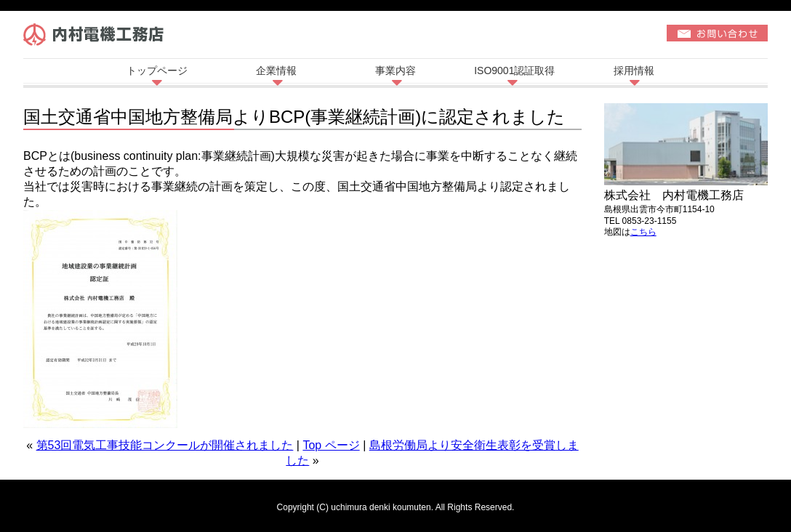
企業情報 (276, 70)
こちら (643, 232)
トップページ (157, 70)
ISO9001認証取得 (514, 70)
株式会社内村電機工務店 (99, 37)
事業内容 (395, 70)
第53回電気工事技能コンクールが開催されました (165, 445)
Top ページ (331, 445)
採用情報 (634, 70)
